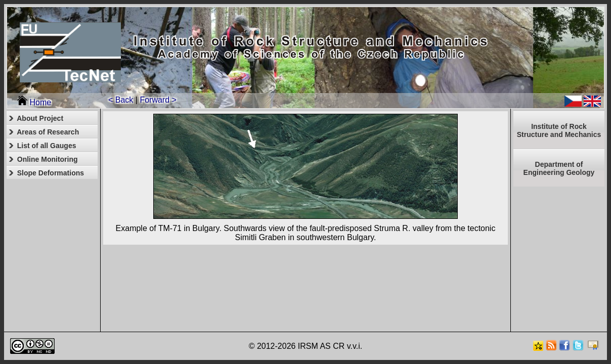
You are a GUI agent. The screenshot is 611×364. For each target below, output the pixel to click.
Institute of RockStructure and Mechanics (559, 130)
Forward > (158, 100)
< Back (121, 100)
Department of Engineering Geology (559, 168)
